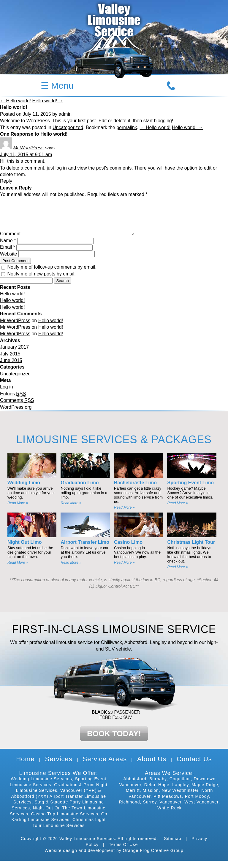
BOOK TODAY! (114, 741)
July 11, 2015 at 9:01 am (26, 155)
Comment (10, 241)
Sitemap (172, 846)
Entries (13, 401)
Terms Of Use (123, 852)
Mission (151, 798)
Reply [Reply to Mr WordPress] (6, 181)
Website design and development (80, 858)
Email (8, 254)
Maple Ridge (205, 792)
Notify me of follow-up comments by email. (52, 274)
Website (9, 261)
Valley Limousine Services (87, 846)
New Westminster (180, 798)
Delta (150, 792)
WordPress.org (16, 414)
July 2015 (10, 361)
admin (65, 114)
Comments (17, 408)
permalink (127, 127)
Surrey (150, 809)
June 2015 (11, 368)
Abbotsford (135, 786)
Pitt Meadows (168, 803)
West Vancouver (201, 809)
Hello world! (12, 301)
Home (25, 766)
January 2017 (14, 354)
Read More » (18, 510)
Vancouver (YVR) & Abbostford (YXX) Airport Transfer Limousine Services (59, 803)
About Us (152, 766)
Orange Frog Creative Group (153, 858)
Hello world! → (47, 101)
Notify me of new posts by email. (41, 281)
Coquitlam (180, 786)
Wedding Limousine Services (41, 786)
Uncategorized (68, 127)
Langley (180, 792)
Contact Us (194, 766)
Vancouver (170, 809)
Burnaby (158, 786)
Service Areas (105, 766)
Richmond (130, 809)
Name (8, 248)
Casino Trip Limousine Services (65, 821)
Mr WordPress (28, 148)
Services (58, 766)
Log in (7, 394)
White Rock (170, 815)
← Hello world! (15, 101)
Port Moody (197, 803)
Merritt (133, 798)
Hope (164, 792)
